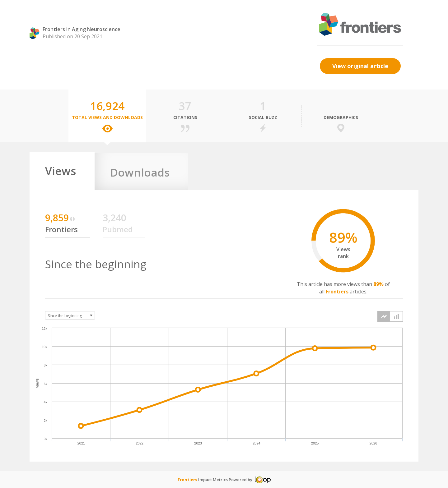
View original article (360, 66)
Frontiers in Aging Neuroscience (82, 29)
